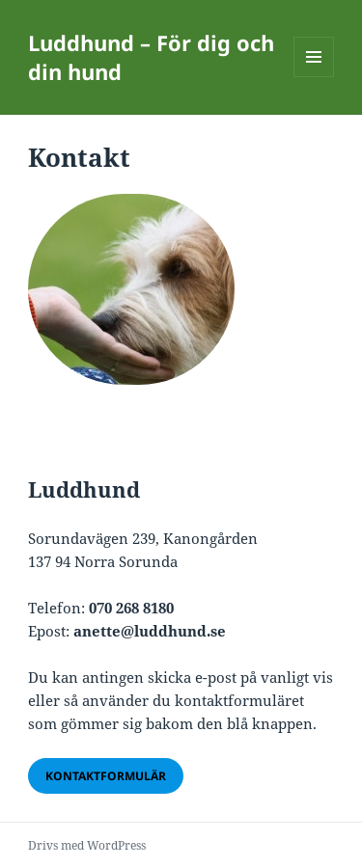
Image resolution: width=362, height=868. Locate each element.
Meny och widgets (314, 77)
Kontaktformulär (106, 776)
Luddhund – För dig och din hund (151, 57)
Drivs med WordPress (87, 845)
